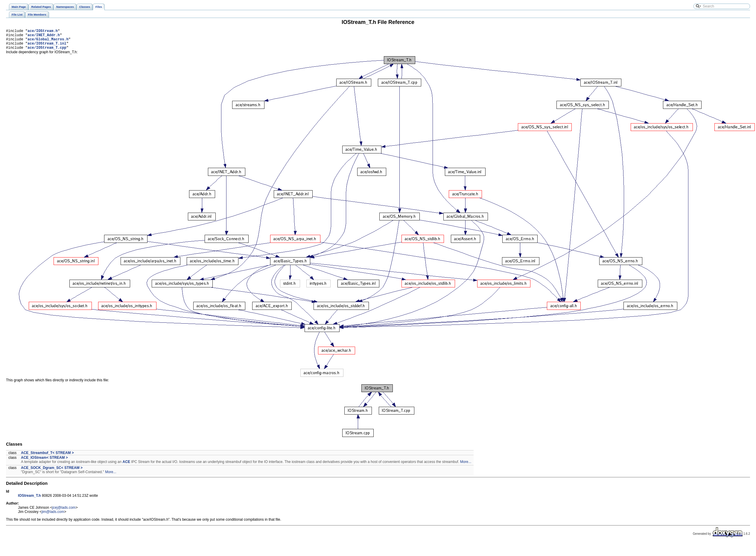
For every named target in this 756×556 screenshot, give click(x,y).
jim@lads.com (53, 516)
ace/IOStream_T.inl (47, 47)
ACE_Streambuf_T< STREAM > (47, 457)
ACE (126, 466)
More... (466, 466)
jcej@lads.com (64, 512)
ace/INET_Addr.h (44, 37)
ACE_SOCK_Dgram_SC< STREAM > (52, 472)
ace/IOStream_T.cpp (47, 52)
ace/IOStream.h (43, 32)
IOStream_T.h (29, 500)
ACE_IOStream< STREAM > (44, 462)
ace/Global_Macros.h (48, 42)
